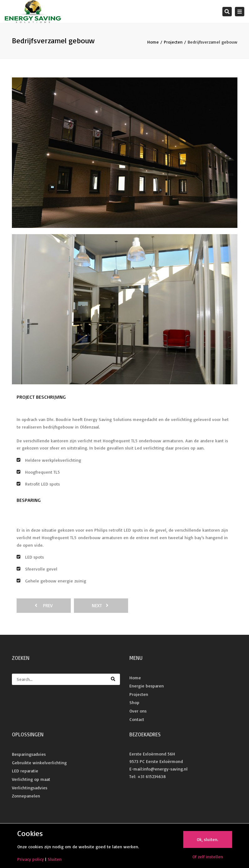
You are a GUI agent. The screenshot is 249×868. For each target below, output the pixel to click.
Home (153, 42)
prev (44, 605)
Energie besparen (147, 686)
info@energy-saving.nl (165, 769)
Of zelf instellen (208, 857)
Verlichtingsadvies (30, 788)
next (100, 605)
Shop (134, 702)
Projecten (173, 42)
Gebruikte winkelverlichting (39, 763)
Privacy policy (31, 859)
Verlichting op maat (31, 779)
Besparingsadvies (29, 754)
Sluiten (55, 859)
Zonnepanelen (26, 796)
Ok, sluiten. (207, 839)
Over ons (138, 711)
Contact (137, 719)
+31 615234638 (151, 776)
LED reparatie (25, 771)
